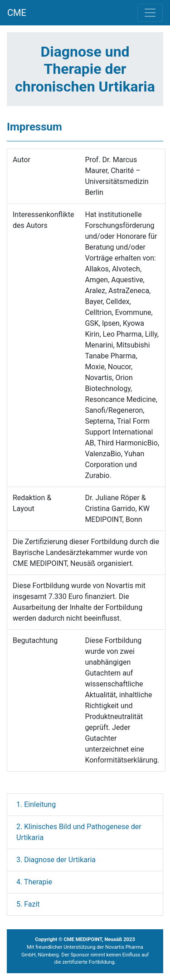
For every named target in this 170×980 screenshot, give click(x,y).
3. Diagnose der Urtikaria (56, 860)
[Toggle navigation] (150, 13)
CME (17, 13)
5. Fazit (28, 904)
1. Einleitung (36, 804)
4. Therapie (34, 882)
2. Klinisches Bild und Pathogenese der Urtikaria (79, 832)
